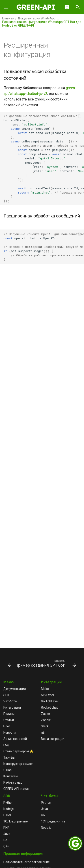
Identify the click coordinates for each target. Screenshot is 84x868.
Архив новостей (15, 739)
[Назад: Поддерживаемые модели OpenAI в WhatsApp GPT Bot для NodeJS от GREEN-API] (8, 663)
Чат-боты (10, 701)
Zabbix (46, 720)
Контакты (11, 776)
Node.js (9, 809)
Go (5, 840)
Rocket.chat (49, 707)
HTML (8, 815)
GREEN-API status (16, 789)
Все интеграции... (54, 739)
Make (45, 689)
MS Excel (47, 695)
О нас (7, 770)
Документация (15, 689)
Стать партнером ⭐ (18, 751)
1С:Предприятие (16, 821)
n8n (44, 732)
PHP (6, 828)
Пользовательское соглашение (27, 862)
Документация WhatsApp (37, 18)
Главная (8, 18)
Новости (10, 732)
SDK (6, 695)
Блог (7, 726)
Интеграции (12, 707)
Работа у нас (13, 782)
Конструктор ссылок (18, 764)
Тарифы (9, 757)
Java (7, 834)
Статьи (9, 720)
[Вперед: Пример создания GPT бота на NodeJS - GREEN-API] (45, 663)
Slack (45, 726)
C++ (6, 846)
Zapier (46, 714)
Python (8, 803)
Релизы (9, 714)
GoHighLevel (50, 701)
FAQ (6, 745)
